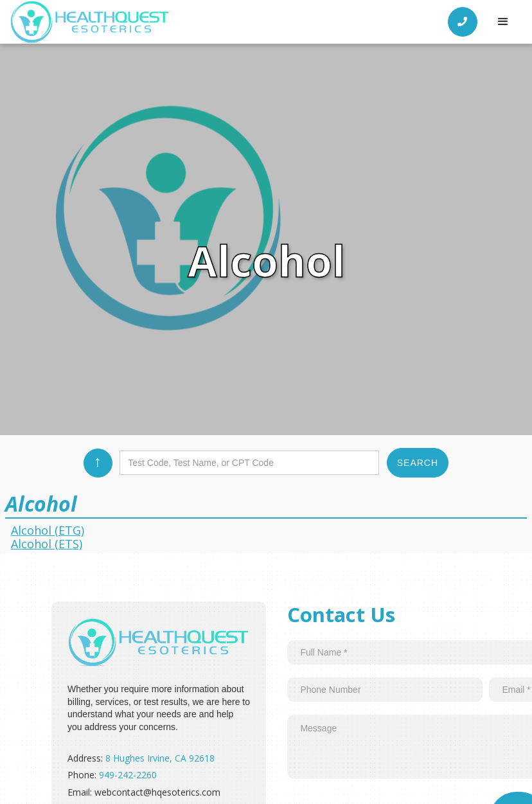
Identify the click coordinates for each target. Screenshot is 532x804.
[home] (90, 22)
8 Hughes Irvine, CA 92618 (160, 758)
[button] (503, 22)
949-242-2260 (128, 775)
